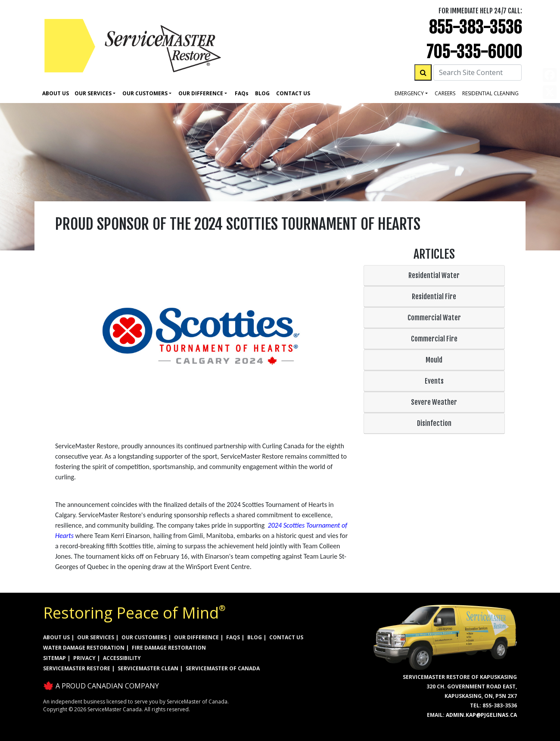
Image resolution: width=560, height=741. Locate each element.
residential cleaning (490, 93)
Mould (434, 360)
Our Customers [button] (145, 93)
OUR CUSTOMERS (144, 637)
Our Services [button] (93, 93)
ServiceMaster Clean (148, 668)
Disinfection (434, 423)
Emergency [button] (409, 93)
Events (434, 381)
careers (445, 93)
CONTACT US (286, 637)
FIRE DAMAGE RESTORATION (169, 648)
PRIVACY (84, 658)
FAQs (233, 637)
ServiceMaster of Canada (223, 668)
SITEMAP (54, 658)
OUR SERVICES (96, 637)
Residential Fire (434, 297)
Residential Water (434, 275)
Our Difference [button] (201, 93)
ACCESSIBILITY (122, 658)
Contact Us (293, 93)
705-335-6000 (474, 52)
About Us (56, 93)
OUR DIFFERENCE (196, 637)
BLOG (255, 637)
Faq (242, 93)
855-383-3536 (475, 27)
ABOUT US (56, 637)
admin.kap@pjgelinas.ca (481, 715)
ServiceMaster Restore (77, 668)
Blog (262, 93)
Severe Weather (434, 402)
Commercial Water (434, 318)
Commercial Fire (434, 339)
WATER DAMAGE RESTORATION (84, 648)
